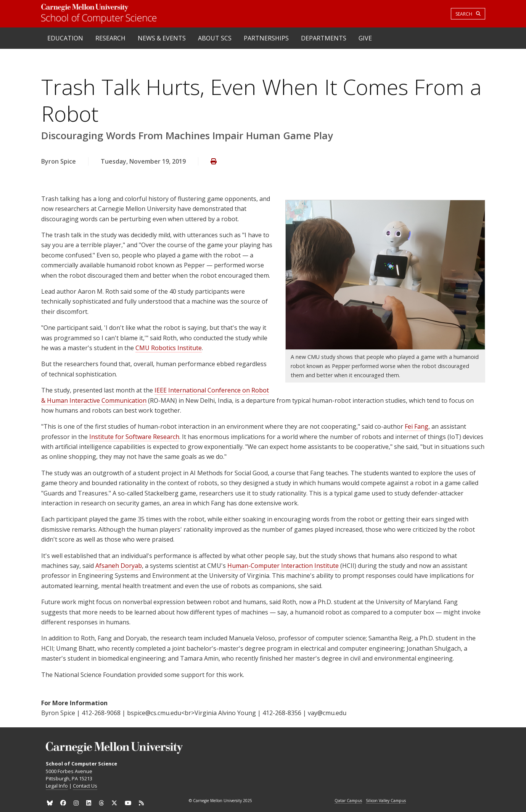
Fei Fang (417, 426)
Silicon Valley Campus (386, 801)
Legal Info (57, 786)
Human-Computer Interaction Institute (283, 566)
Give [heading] (365, 38)
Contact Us (85, 786)
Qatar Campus (348, 801)
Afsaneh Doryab (119, 566)
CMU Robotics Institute (169, 348)
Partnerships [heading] (266, 38)
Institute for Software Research (134, 437)
